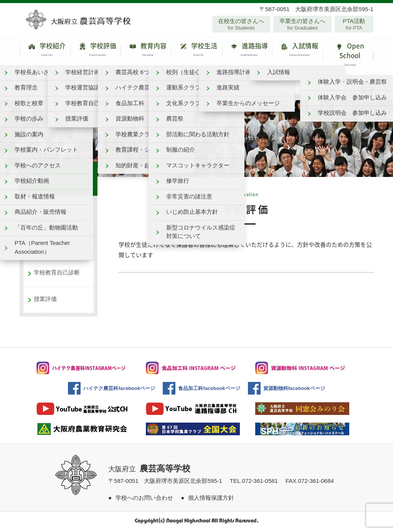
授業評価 (45, 301)
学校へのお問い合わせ (144, 500)
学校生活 (196, 52)
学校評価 (96, 52)
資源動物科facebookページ (294, 391)
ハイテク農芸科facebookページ (119, 391)
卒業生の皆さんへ (302, 24)
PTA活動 (354, 24)
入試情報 (297, 52)
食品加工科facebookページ (209, 391)
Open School (348, 57)
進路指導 (247, 52)
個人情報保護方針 (211, 500)
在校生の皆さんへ (241, 24)
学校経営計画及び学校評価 (60, 218)
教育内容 (146, 52)
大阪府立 (149, 472)
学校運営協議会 (54, 249)
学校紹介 (45, 52)
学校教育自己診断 (57, 275)
